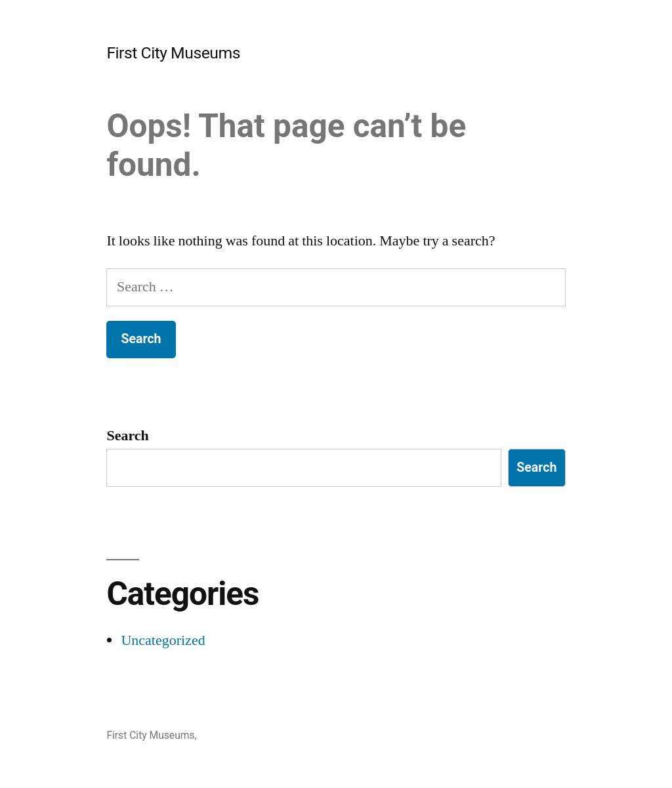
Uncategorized (163, 640)
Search (127, 436)
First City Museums (173, 53)
